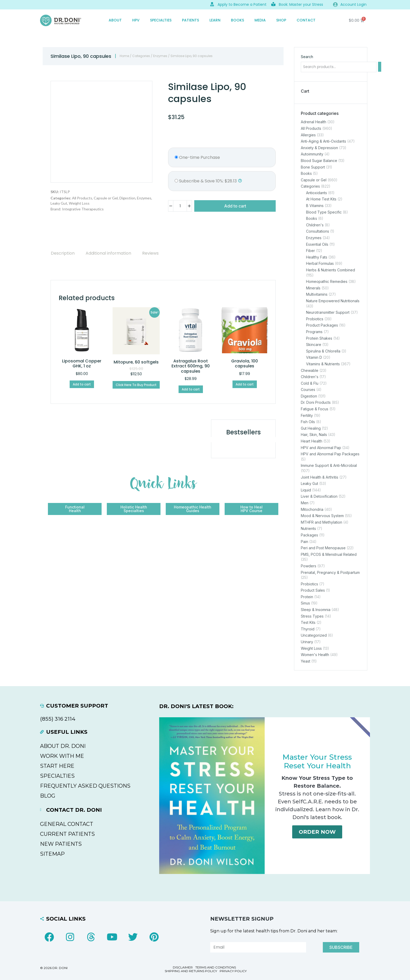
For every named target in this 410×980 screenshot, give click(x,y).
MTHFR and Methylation (322, 522)
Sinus (305, 603)
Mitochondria (312, 509)
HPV (136, 20)
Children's (315, 225)
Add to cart (235, 206)
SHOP (281, 20)
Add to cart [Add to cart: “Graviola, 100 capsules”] (245, 384)
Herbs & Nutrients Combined (331, 270)
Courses (308, 390)
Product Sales (313, 590)
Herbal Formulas (320, 263)
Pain (304, 541)
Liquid (306, 490)
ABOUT (115, 20)
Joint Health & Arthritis (320, 477)
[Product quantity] (180, 206)
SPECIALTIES (161, 20)
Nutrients (308, 528)
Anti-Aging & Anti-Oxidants (323, 141)
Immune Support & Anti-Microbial (329, 465)
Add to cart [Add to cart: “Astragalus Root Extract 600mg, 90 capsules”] (191, 389)
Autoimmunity (312, 154)
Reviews (150, 253)
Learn (215, 20)
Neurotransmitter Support (328, 312)
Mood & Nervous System (322, 516)
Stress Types (312, 616)
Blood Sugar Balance (319, 160)
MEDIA (260, 20)
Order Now (317, 832)
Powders (309, 566)
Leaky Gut (59, 203)
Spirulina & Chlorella (323, 351)
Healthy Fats (317, 257)
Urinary (307, 642)
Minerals (313, 288)
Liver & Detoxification (319, 496)
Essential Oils (317, 244)
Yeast (306, 661)
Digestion (127, 198)
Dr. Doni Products (316, 402)
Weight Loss (79, 203)
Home (124, 56)
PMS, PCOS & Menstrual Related (329, 554)
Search (307, 57)
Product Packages (322, 325)
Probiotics (315, 319)
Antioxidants (317, 192)
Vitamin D (314, 357)
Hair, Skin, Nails (314, 435)
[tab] (63, 253)
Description (63, 253)
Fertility (307, 415)
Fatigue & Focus (315, 409)
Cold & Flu (310, 383)
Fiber (311, 251)
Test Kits (308, 622)
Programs (314, 332)
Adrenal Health (314, 122)
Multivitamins (317, 294)
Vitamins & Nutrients (323, 364)
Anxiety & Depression (319, 147)
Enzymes (160, 56)
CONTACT (306, 20)
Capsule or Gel (106, 198)
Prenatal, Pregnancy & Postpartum (330, 572)
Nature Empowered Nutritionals (333, 301)
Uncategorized (314, 635)
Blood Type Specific (324, 212)
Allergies (308, 135)
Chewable (310, 370)
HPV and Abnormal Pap (321, 447)
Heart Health (312, 441)
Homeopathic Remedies (327, 281)
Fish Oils (308, 422)
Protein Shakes (319, 338)
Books (237, 20)
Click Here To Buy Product (136, 385)
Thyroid (308, 629)
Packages (309, 535)
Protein (307, 597)
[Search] (380, 67)
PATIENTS (190, 20)
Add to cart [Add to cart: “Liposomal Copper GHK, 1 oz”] (82, 384)
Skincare (314, 345)
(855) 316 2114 (58, 719)
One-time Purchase (197, 157)
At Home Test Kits (321, 199)
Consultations (318, 231)
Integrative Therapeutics (83, 209)
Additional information (108, 253)
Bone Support (313, 167)
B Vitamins (315, 206)
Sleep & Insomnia (316, 610)
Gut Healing (311, 428)
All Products (82, 198)
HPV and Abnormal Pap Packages (330, 454)
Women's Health (315, 655)
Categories (141, 56)
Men (305, 503)
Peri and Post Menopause (323, 548)
